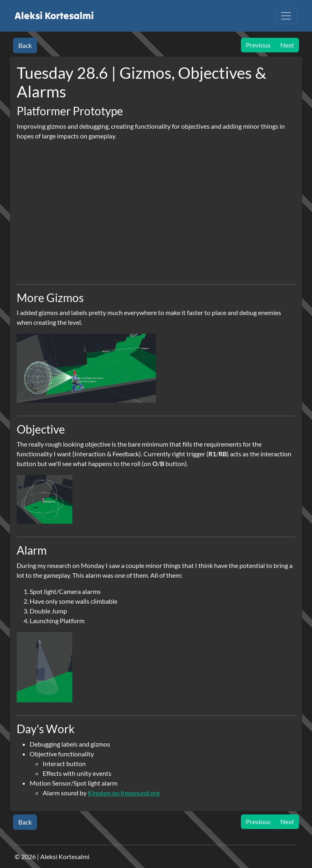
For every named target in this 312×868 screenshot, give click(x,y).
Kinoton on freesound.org (124, 793)
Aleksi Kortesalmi (54, 16)
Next (287, 45)
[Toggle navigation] (286, 16)
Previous (258, 45)
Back (25, 45)
